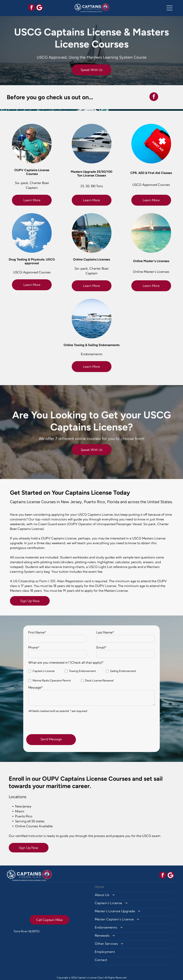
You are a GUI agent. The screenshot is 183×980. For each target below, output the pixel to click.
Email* (101, 647)
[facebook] (31, 8)
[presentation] (58, 722)
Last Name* (105, 632)
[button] (169, 8)
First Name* (37, 632)
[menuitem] (134, 888)
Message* (35, 687)
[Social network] (39, 8)
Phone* (34, 647)
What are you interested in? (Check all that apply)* (66, 662)
